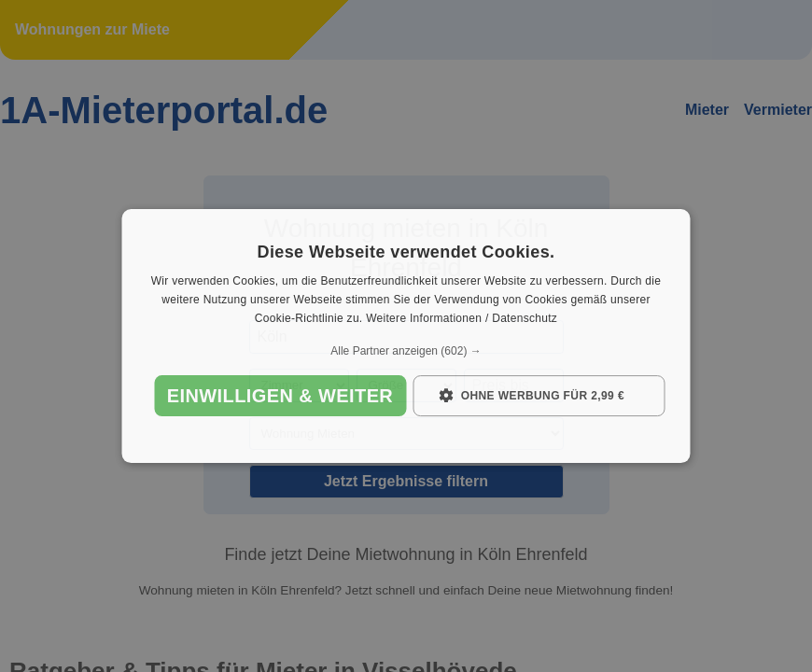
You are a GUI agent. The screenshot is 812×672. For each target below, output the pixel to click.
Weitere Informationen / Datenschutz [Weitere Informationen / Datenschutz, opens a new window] (462, 318)
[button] (406, 351)
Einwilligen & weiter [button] (280, 396)
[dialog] (406, 336)
